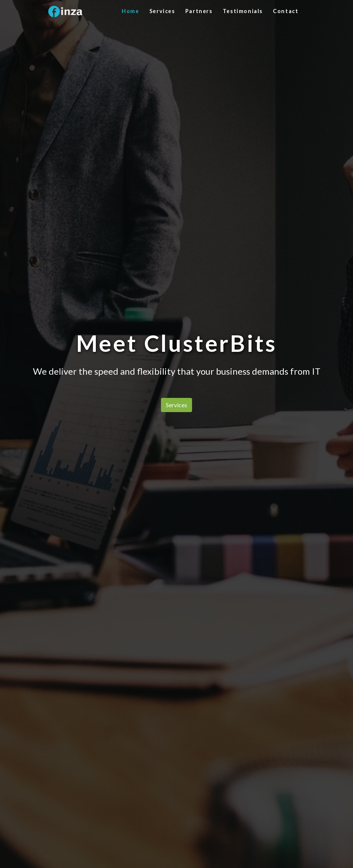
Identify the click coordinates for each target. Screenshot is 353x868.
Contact (286, 11)
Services (162, 11)
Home (130, 11)
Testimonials (243, 11)
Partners (199, 11)
